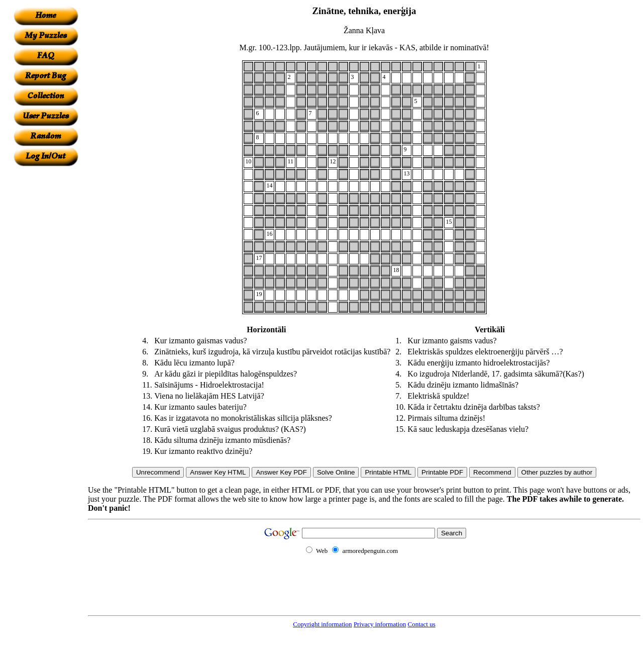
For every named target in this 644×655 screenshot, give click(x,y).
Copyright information (322, 624)
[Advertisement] (46, 317)
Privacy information (380, 624)
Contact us (421, 624)
